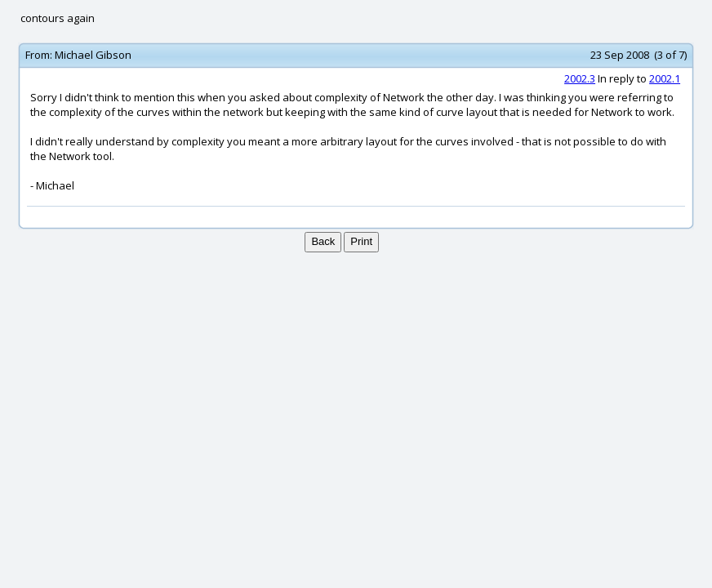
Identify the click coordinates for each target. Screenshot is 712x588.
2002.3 (580, 78)
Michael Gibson (93, 55)
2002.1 (665, 78)
